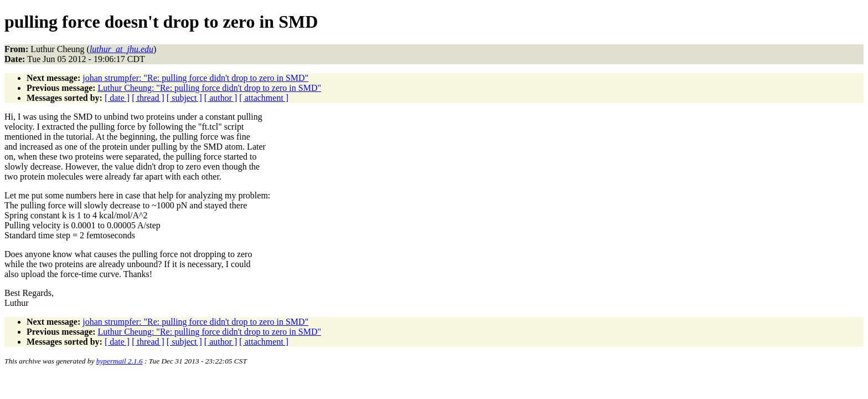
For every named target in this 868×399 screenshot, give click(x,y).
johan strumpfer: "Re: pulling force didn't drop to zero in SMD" (195, 78)
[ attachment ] (264, 98)
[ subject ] (184, 98)
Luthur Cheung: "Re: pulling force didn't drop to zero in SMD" (210, 88)
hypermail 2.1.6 (120, 361)
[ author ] (221, 98)
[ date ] (117, 98)
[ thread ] (148, 98)
